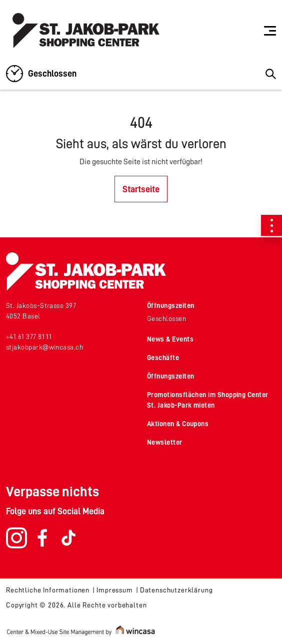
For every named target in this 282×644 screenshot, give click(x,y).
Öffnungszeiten (170, 305)
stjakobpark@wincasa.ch (44, 347)
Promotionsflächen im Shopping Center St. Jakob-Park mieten (208, 400)
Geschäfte (163, 358)
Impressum (115, 590)
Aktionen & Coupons (178, 424)
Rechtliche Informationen (48, 590)
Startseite (141, 189)
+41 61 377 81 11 (29, 337)
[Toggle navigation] (270, 31)
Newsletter (165, 442)
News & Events (170, 339)
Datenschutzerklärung (176, 590)
